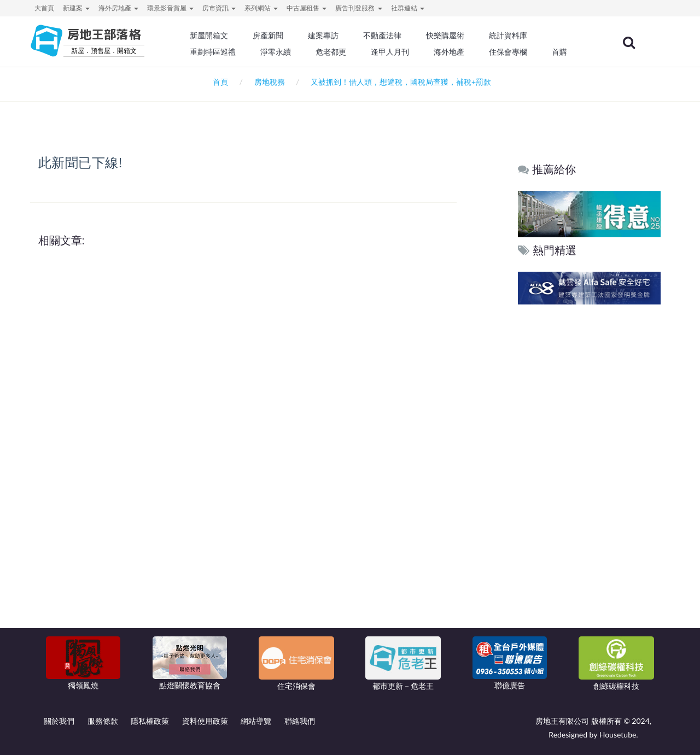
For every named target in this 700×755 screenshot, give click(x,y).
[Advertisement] (590, 474)
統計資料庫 (511, 36)
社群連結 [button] (408, 8)
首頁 (218, 82)
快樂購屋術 (448, 36)
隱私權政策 (150, 721)
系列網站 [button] (261, 8)
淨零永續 (279, 52)
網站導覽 (256, 721)
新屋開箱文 (213, 36)
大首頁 (44, 8)
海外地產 (452, 52)
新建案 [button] (76, 8)
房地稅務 (270, 82)
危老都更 (334, 52)
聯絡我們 (300, 721)
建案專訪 (326, 36)
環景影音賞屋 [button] (170, 8)
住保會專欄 (511, 52)
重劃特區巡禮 (217, 52)
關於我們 (59, 721)
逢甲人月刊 (393, 52)
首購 (562, 52)
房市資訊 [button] (219, 8)
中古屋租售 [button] (307, 8)
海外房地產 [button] (118, 8)
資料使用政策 (205, 721)
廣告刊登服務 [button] (358, 8)
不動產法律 (386, 36)
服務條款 (103, 721)
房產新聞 (271, 36)
